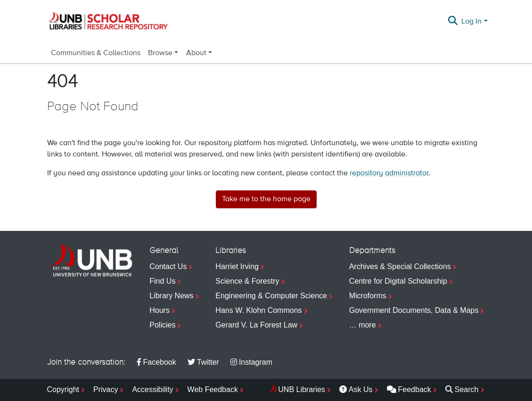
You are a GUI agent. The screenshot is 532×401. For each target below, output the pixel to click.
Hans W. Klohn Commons (258, 310)
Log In (471, 22)
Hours (160, 310)
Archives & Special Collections (400, 266)
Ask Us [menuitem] (356, 389)
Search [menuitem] (462, 389)
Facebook (156, 362)
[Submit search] (453, 22)
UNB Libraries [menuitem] (302, 389)
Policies (162, 325)
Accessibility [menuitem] (152, 389)
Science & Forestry (247, 281)
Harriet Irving (237, 266)
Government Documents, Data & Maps (414, 310)
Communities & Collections (96, 53)
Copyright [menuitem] (63, 389)
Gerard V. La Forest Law (256, 325)
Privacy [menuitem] (106, 389)
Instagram (251, 362)
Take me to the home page (266, 199)
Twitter (203, 362)
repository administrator (389, 173)
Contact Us (168, 266)
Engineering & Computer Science (271, 296)
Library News (171, 296)
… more (363, 325)
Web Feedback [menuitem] (213, 389)
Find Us (162, 281)
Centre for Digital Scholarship (398, 281)
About (196, 53)
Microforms (368, 296)
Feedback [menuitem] (409, 389)
